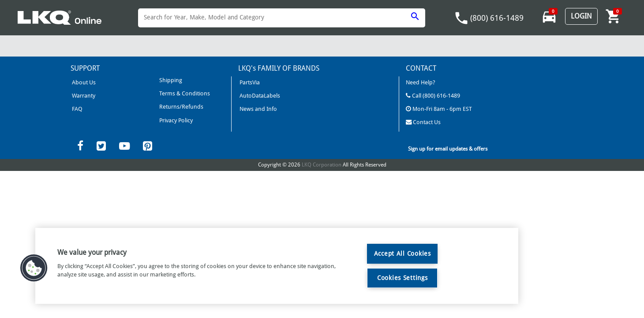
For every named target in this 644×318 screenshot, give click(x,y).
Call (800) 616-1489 (433, 95)
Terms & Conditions (183, 93)
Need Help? (421, 82)
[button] (34, 268)
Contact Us (423, 121)
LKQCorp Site (423, 134)
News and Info (258, 108)
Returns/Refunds (180, 106)
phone (461, 18)
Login (581, 16)
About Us (83, 82)
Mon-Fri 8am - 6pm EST (439, 108)
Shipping (170, 80)
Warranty (83, 95)
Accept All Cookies (402, 254)
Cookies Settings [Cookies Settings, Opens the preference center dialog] (402, 278)
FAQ (77, 108)
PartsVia (249, 82)
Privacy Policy (175, 119)
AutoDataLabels (259, 95)
